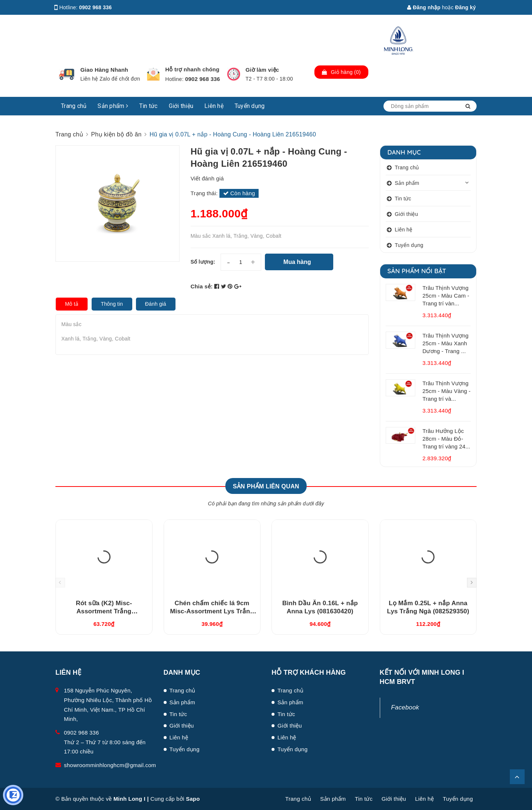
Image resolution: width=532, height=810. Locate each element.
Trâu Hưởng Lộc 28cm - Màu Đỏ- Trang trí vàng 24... (446, 439)
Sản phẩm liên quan (266, 486)
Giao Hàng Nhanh (104, 70)
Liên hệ (214, 106)
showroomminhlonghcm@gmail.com (110, 765)
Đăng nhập (424, 7)
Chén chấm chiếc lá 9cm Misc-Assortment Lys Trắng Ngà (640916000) (212, 611)
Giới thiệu (181, 106)
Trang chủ (74, 106)
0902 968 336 (96, 7)
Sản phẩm (113, 106)
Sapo (193, 799)
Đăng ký (465, 7)
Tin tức (149, 106)
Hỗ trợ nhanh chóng (192, 69)
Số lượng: (203, 262)
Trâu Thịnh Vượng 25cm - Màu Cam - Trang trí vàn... (446, 296)
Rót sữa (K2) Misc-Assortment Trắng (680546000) (104, 611)
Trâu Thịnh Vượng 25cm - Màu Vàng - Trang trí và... (447, 391)
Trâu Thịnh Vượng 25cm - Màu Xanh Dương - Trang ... (446, 343)
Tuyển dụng (250, 106)
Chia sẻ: (202, 286)
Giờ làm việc (262, 70)
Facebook (405, 707)
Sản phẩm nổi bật (417, 271)
